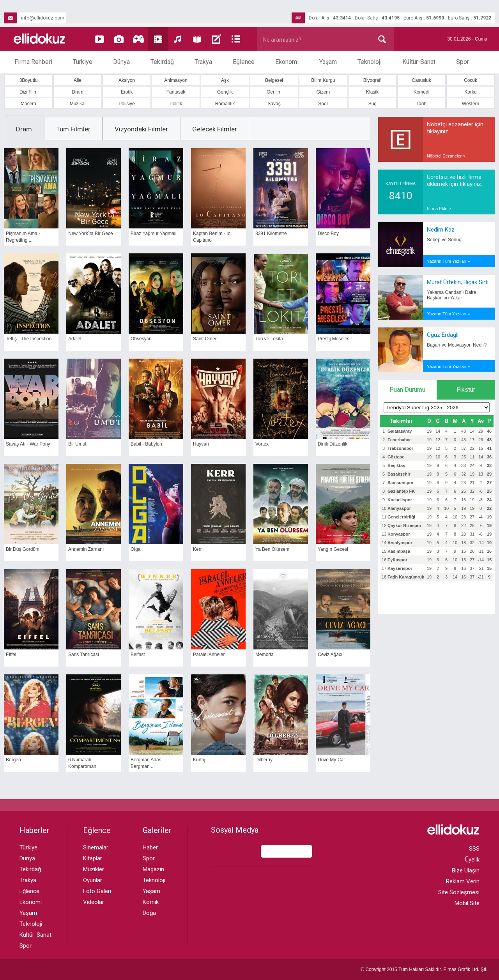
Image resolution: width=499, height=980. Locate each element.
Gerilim (274, 92)
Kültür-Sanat (419, 62)
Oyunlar (93, 880)
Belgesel (274, 80)
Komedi (422, 92)
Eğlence (244, 62)
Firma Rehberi (33, 62)
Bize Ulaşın (466, 870)
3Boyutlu (29, 80)
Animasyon (176, 80)
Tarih (421, 104)
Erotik (127, 92)
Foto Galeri (97, 891)
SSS (474, 849)
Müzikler (94, 869)
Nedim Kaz (441, 230)
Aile (78, 80)
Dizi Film (28, 92)
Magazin (153, 869)
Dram (77, 92)
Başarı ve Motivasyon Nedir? (457, 345)
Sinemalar (96, 847)
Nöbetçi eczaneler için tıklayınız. (455, 128)
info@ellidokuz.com (34, 18)
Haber (150, 847)
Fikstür (466, 390)
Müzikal (78, 104)
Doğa (149, 913)
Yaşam (328, 62)
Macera (28, 104)
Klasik (372, 92)
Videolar (94, 902)
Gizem (323, 92)
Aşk (225, 80)
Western (471, 104)
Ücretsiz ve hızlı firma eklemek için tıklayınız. (455, 180)
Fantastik (176, 92)
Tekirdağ (162, 62)
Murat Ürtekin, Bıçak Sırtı (458, 282)
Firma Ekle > (439, 209)
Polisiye (127, 104)
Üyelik (472, 860)
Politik (176, 104)
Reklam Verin (463, 881)
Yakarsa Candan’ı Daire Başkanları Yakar (452, 295)
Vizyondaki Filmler (141, 129)
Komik (151, 902)
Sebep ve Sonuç (444, 240)
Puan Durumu (407, 390)
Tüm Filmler (73, 129)
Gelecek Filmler (215, 129)
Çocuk (471, 80)
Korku (470, 92)
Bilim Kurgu (323, 80)
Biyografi (372, 80)
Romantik (225, 104)
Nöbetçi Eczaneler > (446, 156)
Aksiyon (127, 80)
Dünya (121, 62)
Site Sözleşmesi (459, 892)
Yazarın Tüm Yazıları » (448, 261)
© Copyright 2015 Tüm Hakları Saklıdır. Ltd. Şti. (424, 969)
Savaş (274, 104)
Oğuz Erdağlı (443, 335)
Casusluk (421, 80)
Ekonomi (287, 62)
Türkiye (83, 62)
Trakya (203, 62)
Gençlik (225, 92)
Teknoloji (370, 62)
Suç (372, 104)
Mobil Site (467, 903)
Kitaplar (93, 858)
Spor (463, 62)
